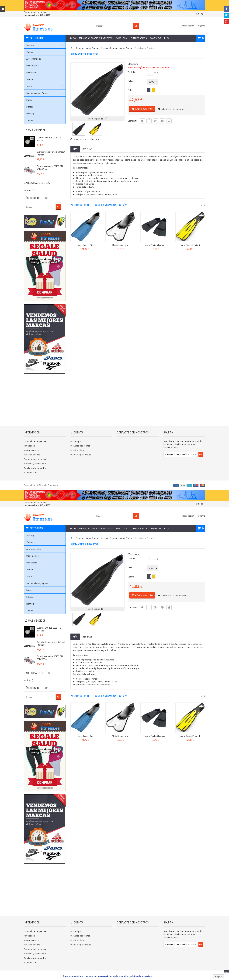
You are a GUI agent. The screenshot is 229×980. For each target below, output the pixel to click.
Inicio (73, 38)
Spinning (45, 45)
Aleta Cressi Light (120, 245)
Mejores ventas (31, 450)
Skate (45, 86)
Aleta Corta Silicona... (155, 245)
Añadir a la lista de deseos (172, 109)
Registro (201, 26)
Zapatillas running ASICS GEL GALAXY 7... (50, 167)
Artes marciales (34, 59)
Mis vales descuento (80, 446)
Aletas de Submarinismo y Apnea (116, 48)
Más (75, 149)
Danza (45, 100)
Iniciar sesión (188, 26)
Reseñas (87, 149)
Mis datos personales (81, 455)
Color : (131, 90)
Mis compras (76, 441)
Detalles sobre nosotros (35, 468)
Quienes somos (139, 38)
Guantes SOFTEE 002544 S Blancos (49, 139)
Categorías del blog (37, 183)
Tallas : (131, 81)
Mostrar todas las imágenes (85, 139)
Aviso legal (122, 38)
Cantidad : (132, 72)
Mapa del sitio (30, 472)
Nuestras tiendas (32, 455)
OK (201, 454)
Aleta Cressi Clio (85, 245)
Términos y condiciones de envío (96, 38)
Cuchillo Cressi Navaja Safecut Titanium (51, 153)
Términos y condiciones (35, 464)
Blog (167, 38)
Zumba (30, 52)
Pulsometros (33, 66)
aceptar (219, 976)
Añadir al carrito (144, 109)
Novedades (29, 446)
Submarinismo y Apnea (45, 93)
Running (45, 114)
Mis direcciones (78, 450)
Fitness (45, 107)
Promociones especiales (36, 441)
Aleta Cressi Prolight (190, 245)
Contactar (156, 38)
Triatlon (45, 79)
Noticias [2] (29, 190)
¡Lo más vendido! (34, 130)
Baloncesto (45, 72)
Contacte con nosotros (35, 12)
